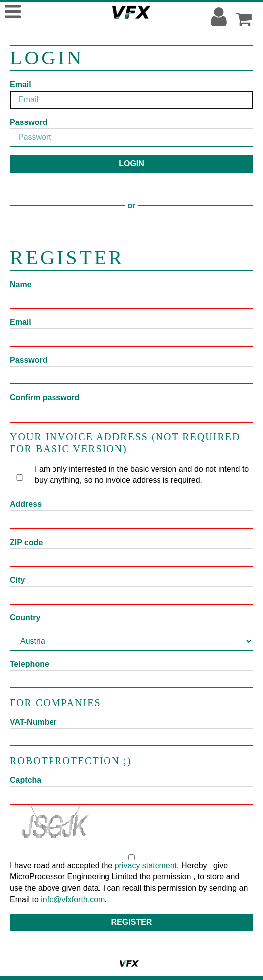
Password (29, 122)
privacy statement (146, 866)
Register (132, 922)
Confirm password (45, 398)
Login (131, 163)
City (17, 580)
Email (21, 85)
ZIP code (26, 542)
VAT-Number (33, 722)
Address (26, 504)
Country (25, 618)
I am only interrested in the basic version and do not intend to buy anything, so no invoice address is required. (132, 475)
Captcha (26, 780)
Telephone (29, 664)
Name (21, 284)
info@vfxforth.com (73, 899)
